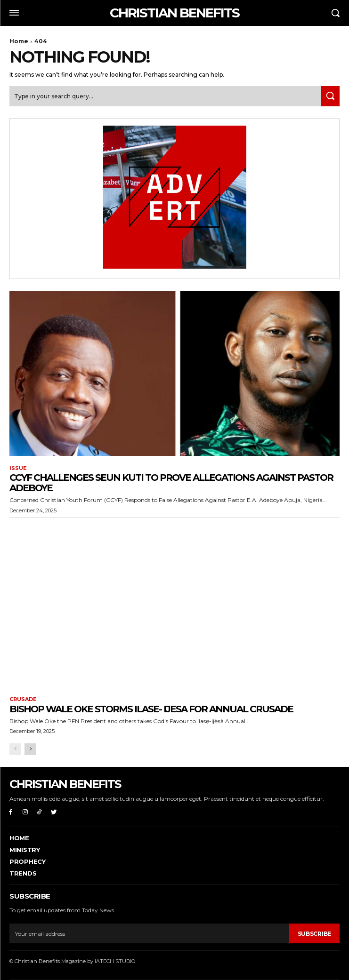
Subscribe (314, 934)
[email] (149, 933)
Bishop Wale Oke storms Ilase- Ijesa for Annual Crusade (151, 709)
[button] (335, 13)
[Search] (330, 96)
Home (19, 41)
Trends (23, 873)
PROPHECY (28, 861)
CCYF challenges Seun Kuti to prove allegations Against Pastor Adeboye (171, 483)
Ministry (25, 850)
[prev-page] (15, 749)
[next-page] (30, 749)
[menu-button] (14, 13)
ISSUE (18, 468)
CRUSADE (23, 699)
